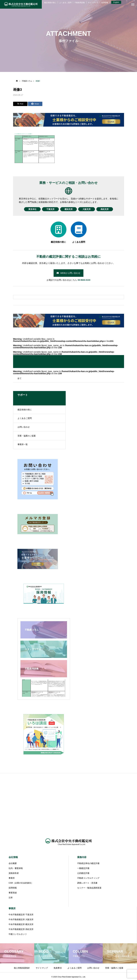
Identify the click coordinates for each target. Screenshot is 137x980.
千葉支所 (50, 209)
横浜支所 (69, 209)
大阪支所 (87, 209)
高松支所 (105, 209)
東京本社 (32, 209)
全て (19, 378)
